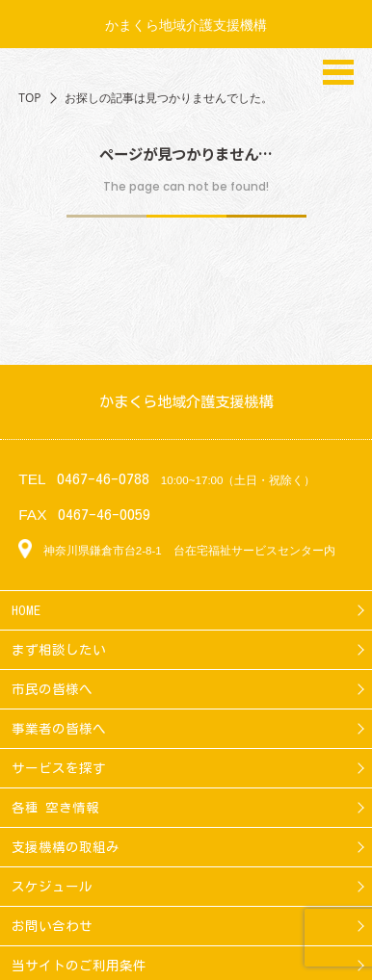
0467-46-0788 (103, 478)
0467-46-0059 (104, 514)
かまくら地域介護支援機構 (186, 25)
